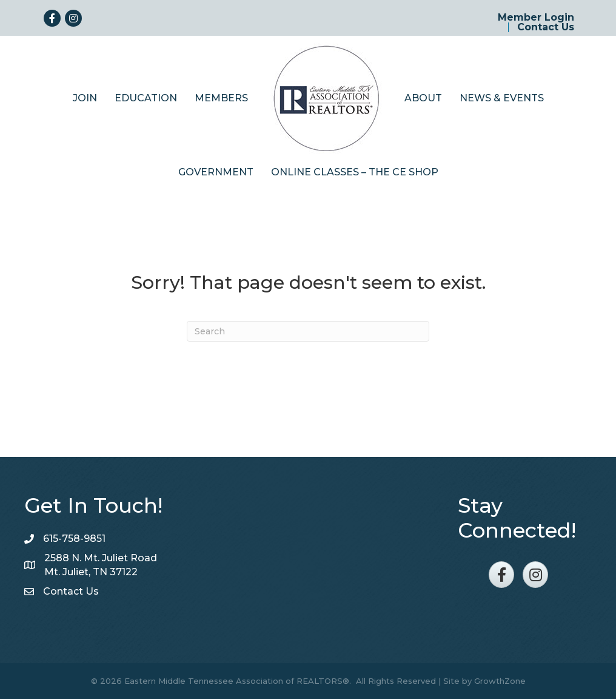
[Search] (308, 331)
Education (146, 98)
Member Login (536, 18)
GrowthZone (500, 681)
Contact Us (546, 27)
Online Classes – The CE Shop (355, 172)
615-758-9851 (74, 539)
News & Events (502, 98)
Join (85, 98)
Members (221, 98)
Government (216, 172)
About (423, 98)
